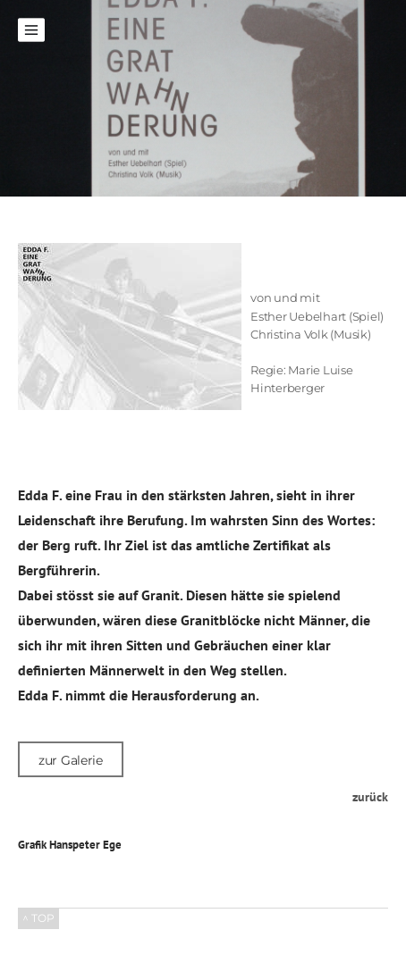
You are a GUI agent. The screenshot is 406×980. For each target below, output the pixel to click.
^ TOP (38, 918)
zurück (370, 797)
